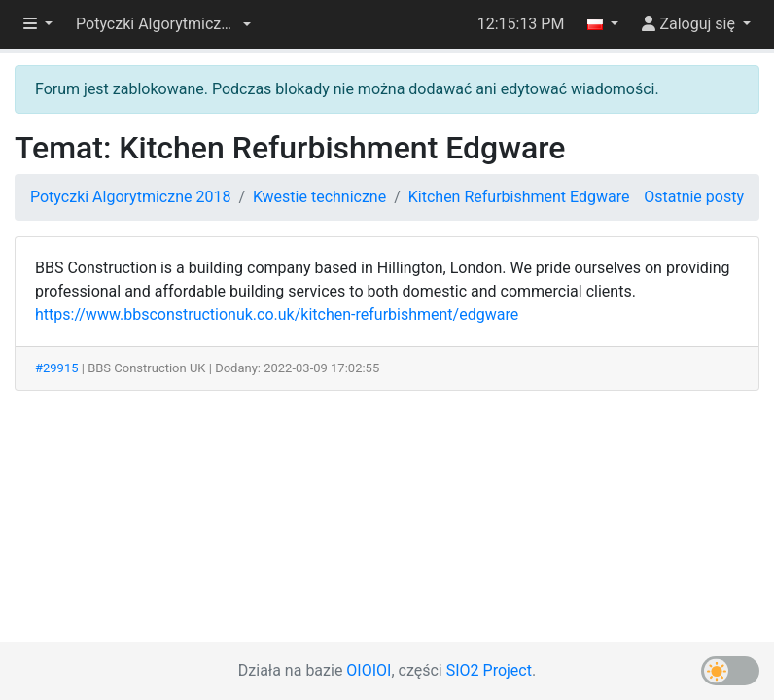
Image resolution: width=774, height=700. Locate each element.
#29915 (57, 368)
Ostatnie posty (694, 197)
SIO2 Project (489, 670)
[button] (163, 24)
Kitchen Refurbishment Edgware (519, 197)
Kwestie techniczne (319, 197)
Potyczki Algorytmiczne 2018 (130, 197)
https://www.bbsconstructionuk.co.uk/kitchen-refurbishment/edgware (277, 315)
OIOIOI (369, 670)
